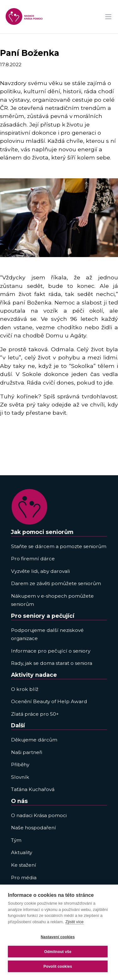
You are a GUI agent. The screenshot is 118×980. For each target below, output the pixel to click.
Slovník (20, 777)
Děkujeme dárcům (34, 740)
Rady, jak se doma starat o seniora (52, 663)
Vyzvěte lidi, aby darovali (40, 571)
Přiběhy (20, 765)
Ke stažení (24, 865)
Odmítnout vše (58, 952)
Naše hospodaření (34, 828)
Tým (16, 840)
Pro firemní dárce (33, 559)
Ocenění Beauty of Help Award (49, 701)
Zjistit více (75, 922)
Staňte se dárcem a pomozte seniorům (59, 546)
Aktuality (22, 852)
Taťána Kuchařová (33, 789)
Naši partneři (27, 752)
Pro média (24, 878)
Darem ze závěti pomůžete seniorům (56, 583)
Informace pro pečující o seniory (51, 651)
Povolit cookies (58, 967)
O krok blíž (25, 689)
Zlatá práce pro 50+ (35, 714)
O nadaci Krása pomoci (39, 815)
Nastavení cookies (58, 937)
